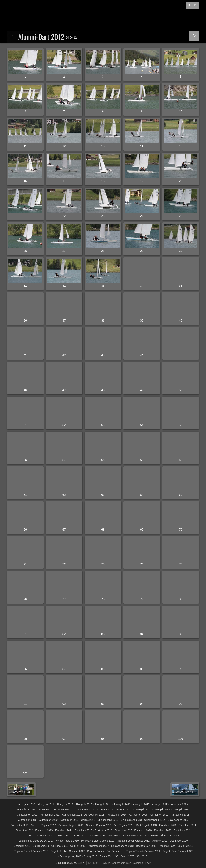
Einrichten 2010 (168, 825)
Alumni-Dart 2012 (27, 809)
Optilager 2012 (22, 846)
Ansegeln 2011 (67, 809)
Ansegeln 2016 (143, 809)
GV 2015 (70, 835)
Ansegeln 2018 (162, 809)
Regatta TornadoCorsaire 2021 (143, 851)
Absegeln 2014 (103, 804)
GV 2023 (144, 835)
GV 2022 (131, 835)
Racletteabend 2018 (122, 846)
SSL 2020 (142, 856)
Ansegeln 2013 (105, 809)
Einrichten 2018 (143, 830)
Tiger (148, 863)
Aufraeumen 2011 (50, 815)
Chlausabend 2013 (131, 820)
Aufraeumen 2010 (27, 815)
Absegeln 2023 (179, 804)
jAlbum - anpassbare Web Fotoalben (123, 863)
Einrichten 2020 (163, 830)
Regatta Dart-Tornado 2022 (178, 851)
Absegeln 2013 (84, 804)
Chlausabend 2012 (108, 820)
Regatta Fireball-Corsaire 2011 (176, 846)
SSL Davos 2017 (125, 856)
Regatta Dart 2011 (146, 846)
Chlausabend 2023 (178, 820)
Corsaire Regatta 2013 (98, 825)
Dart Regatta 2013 (147, 825)
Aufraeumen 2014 (117, 815)
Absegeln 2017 (141, 804)
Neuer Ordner (159, 835)
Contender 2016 (19, 825)
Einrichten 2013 (44, 830)
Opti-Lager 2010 (179, 841)
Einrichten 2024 (183, 830)
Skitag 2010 (90, 856)
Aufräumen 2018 (180, 815)
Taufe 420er (106, 856)
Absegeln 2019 (160, 804)
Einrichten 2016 (103, 830)
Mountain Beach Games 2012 (133, 841)
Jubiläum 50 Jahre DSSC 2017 (36, 841)
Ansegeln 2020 (181, 809)
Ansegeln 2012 (86, 809)
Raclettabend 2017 (98, 846)
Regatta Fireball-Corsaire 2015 (31, 851)
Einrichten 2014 (64, 830)
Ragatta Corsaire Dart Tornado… (105, 851)
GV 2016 (82, 835)
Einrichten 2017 (123, 830)
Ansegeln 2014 (124, 809)
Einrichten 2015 (84, 830)
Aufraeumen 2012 (72, 815)
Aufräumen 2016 (138, 815)
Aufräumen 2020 (48, 820)
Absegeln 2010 (27, 804)
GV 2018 (107, 835)
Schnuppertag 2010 (71, 856)
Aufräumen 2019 (27, 820)
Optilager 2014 (59, 846)
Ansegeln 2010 (47, 809)
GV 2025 (174, 835)
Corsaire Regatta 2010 (71, 825)
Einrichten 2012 (24, 830)
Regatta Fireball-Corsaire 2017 (68, 851)
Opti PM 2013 (160, 841)
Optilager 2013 (41, 846)
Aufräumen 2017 (159, 815)
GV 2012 (33, 835)
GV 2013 (45, 835)
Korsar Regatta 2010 (67, 841)
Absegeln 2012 (65, 804)
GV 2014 (58, 835)
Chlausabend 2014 (155, 820)
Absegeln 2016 (122, 804)
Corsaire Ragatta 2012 (43, 825)
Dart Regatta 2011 (124, 825)
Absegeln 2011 (46, 804)
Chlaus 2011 (88, 820)
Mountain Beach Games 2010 (98, 841)
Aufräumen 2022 (69, 820)
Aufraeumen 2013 (94, 815)
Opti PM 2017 (78, 846)
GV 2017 (94, 835)
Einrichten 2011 (188, 825)
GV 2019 (119, 835)
